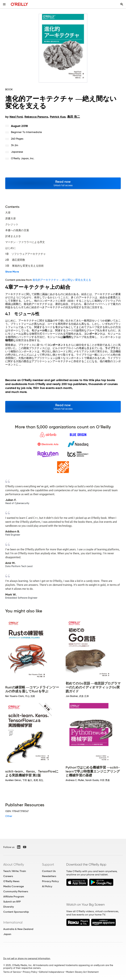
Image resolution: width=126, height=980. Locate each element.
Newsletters (49, 876)
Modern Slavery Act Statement (82, 972)
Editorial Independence (52, 972)
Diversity (9, 907)
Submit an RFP (12, 902)
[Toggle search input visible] (122, 4)
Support (48, 864)
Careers (8, 876)
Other (9, 816)
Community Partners (16, 891)
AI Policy (47, 886)
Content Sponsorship (16, 912)
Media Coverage (14, 886)
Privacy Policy (50, 881)
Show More (12, 272)
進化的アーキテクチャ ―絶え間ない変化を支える (62, 280)
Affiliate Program (14, 897)
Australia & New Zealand (18, 929)
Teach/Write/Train (15, 871)
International (13, 922)
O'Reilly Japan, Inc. (23, 158)
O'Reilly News (11, 881)
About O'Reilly (14, 864)
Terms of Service (12, 972)
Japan (7, 934)
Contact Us (49, 871)
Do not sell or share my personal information (27, 958)
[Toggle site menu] (4, 4)
